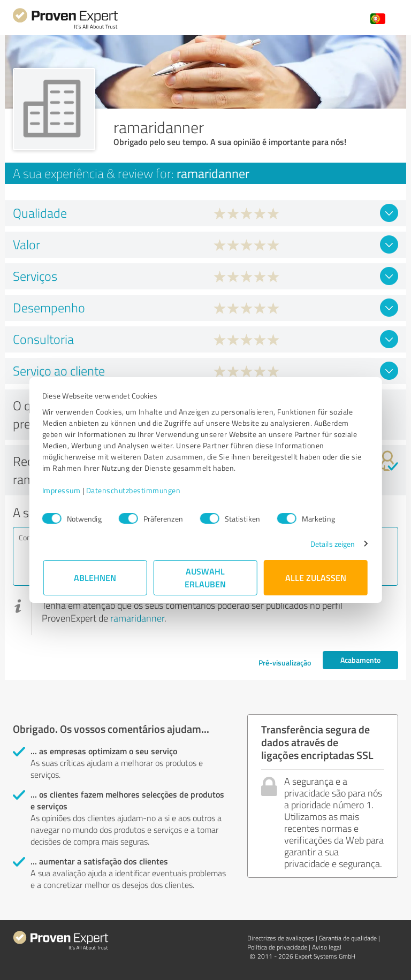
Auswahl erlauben (206, 577)
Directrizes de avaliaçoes (281, 938)
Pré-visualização (285, 663)
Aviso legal (327, 947)
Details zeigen (332, 544)
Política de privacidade (277, 947)
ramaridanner (137, 618)
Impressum (63, 490)
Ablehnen (96, 577)
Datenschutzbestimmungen (135, 490)
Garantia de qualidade (348, 938)
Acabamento (360, 660)
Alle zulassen (316, 577)
